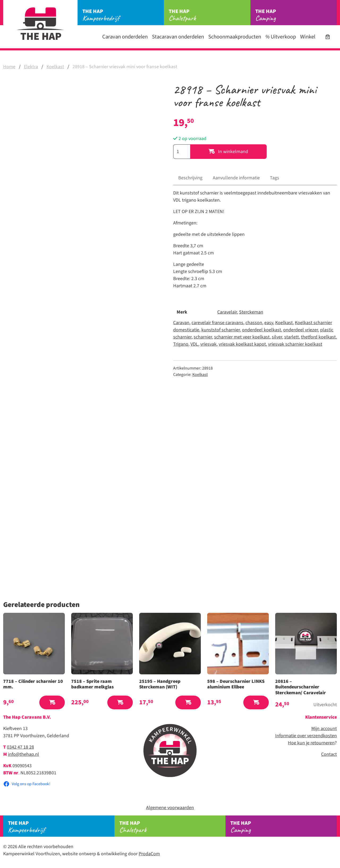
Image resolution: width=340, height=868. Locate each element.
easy (269, 323)
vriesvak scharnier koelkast (295, 344)
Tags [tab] (275, 178)
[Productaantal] (182, 152)
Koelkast (55, 67)
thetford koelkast (318, 337)
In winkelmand (228, 152)
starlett (292, 337)
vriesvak (208, 344)
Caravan (181, 323)
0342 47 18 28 (20, 747)
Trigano (181, 344)
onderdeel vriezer (301, 330)
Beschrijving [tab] (190, 178)
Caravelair (227, 312)
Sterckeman (251, 312)
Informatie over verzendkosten (306, 736)
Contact (329, 754)
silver (277, 337)
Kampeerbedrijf (123, 15)
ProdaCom (149, 854)
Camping (296, 15)
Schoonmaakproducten (235, 37)
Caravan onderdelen (125, 37)
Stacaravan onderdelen (178, 37)
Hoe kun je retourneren (311, 743)
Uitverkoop (281, 37)
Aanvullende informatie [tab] (236, 178)
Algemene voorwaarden (170, 808)
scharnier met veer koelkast (242, 337)
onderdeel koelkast (262, 330)
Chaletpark (209, 15)
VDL (194, 344)
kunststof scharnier (221, 330)
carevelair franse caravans (217, 323)
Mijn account (324, 729)
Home (9, 67)
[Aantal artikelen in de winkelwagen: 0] (328, 37)
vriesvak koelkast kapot (242, 344)
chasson (254, 323)
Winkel (308, 37)
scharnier (203, 337)
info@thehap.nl (24, 754)
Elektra (31, 67)
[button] (52, 703)
